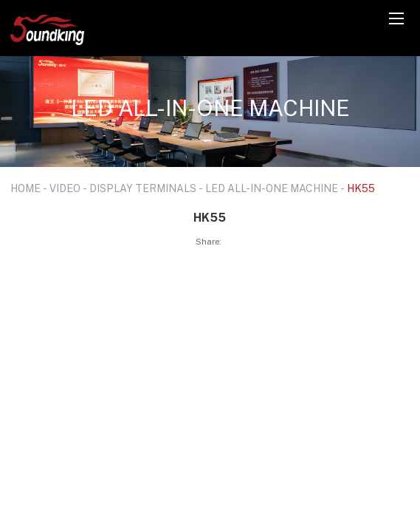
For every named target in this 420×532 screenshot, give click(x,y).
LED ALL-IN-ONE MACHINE (272, 188)
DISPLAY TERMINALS (143, 188)
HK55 (361, 188)
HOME (25, 188)
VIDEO (65, 188)
